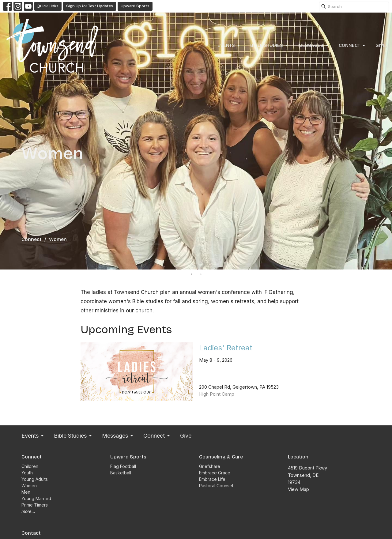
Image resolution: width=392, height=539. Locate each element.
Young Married (36, 498)
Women (29, 486)
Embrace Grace (215, 473)
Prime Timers (35, 505)
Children (30, 466)
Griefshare (210, 466)
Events (229, 46)
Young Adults (35, 479)
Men (26, 492)
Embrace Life (212, 479)
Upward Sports (135, 6)
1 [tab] (191, 274)
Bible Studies (270, 46)
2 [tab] (201, 274)
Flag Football (123, 466)
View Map (298, 489)
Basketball (121, 473)
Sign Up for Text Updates (90, 6)
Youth (27, 473)
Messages (314, 46)
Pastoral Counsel (216, 486)
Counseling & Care (221, 457)
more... (28, 511)
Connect (352, 46)
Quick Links (48, 6)
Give (381, 45)
